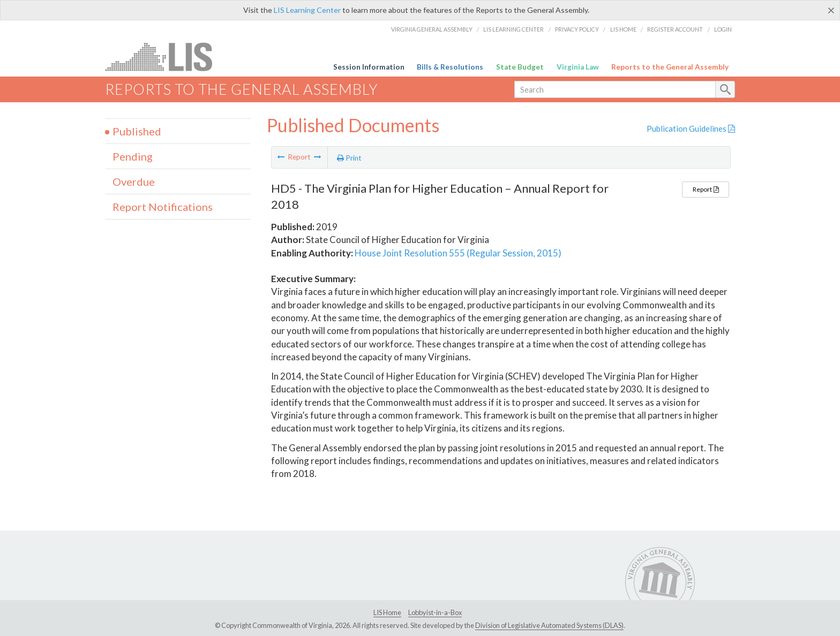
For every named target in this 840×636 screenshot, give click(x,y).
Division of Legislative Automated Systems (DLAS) (549, 625)
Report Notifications (163, 207)
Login (723, 29)
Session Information (369, 67)
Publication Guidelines (691, 128)
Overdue (134, 181)
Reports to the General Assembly (670, 67)
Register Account (675, 29)
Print (349, 158)
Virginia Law (578, 67)
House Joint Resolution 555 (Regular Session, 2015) (458, 253)
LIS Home (623, 29)
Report (706, 189)
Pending (133, 156)
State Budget (520, 67)
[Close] (831, 10)
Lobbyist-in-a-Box (435, 612)
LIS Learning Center (307, 10)
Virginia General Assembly (432, 29)
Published (137, 131)
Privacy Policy (577, 29)
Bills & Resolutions (450, 67)
